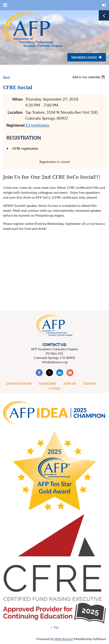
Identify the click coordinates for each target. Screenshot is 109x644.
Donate (90, 383)
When (17, 99)
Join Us (70, 383)
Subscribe (48, 383)
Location (15, 112)
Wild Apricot (64, 639)
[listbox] (89, 77)
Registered (15, 125)
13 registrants (37, 125)
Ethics (55, 388)
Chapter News (19, 383)
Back (7, 77)
